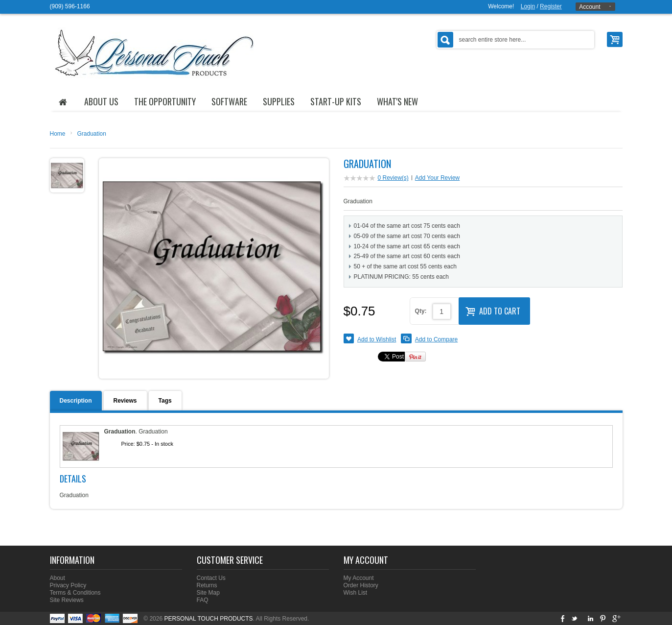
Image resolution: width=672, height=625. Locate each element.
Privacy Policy (68, 585)
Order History (361, 585)
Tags (165, 401)
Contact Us (211, 578)
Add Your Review (437, 178)
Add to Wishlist (377, 339)
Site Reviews (67, 600)
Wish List (356, 593)
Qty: (421, 311)
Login (528, 6)
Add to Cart (493, 310)
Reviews (125, 401)
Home (58, 134)
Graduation (92, 134)
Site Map (208, 593)
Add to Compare (436, 339)
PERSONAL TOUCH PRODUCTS (208, 619)
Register (551, 6)
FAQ (203, 600)
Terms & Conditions (75, 593)
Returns (207, 585)
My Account (359, 578)
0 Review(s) (393, 178)
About (58, 578)
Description (76, 401)
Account (590, 7)
